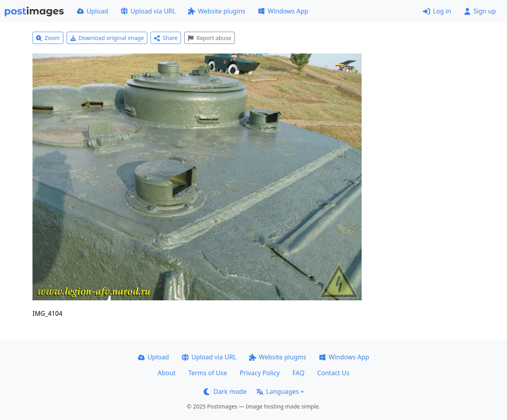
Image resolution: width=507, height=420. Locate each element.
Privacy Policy (260, 373)
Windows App (283, 11)
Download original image (107, 38)
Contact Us (333, 373)
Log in (437, 11)
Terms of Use (208, 373)
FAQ (298, 373)
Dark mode (225, 391)
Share (166, 38)
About (167, 373)
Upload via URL (148, 11)
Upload (92, 11)
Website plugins (217, 11)
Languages (277, 391)
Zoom (48, 38)
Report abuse (209, 38)
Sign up (480, 11)
